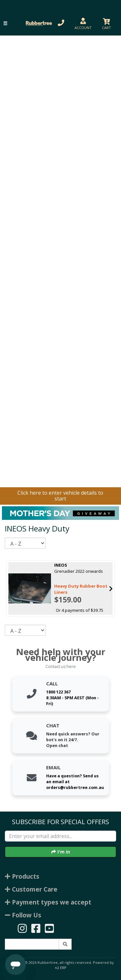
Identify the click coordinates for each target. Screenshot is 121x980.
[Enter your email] (60, 836)
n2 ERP (60, 968)
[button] (5, 23)
